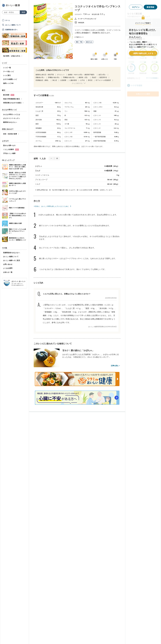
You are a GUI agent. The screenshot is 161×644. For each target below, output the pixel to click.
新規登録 (150, 7)
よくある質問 (8, 268)
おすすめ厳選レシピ (10, 79)
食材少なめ (89, 42)
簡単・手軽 (79, 42)
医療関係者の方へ (11, 30)
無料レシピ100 (8, 83)
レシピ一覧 (7, 68)
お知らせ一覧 (8, 272)
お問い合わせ (8, 264)
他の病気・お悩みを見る (12, 56)
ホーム (8, 20)
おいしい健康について (13, 25)
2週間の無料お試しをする (143, 53)
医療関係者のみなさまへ (12, 253)
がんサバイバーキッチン (12, 118)
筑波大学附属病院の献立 (12, 99)
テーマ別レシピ (9, 71)
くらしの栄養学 (11, 149)
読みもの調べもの (9, 145)
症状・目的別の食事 (10, 134)
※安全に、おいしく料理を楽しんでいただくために (51, 206)
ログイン (136, 7)
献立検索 (9, 95)
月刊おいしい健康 (9, 153)
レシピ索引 (7, 75)
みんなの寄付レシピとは (12, 114)
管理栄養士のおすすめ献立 (12, 103)
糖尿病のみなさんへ (10, 122)
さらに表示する (77, 83)
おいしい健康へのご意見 (12, 260)
